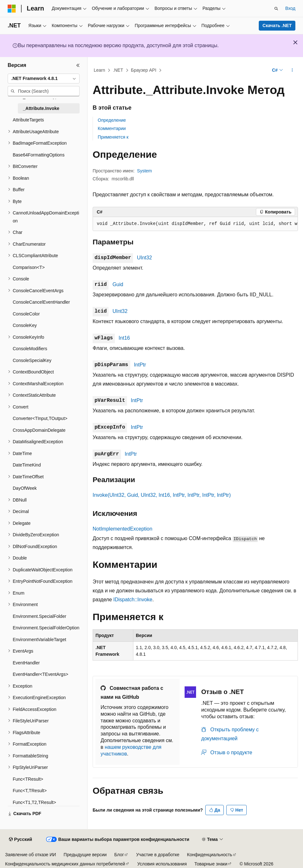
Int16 (124, 338)
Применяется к (113, 137)
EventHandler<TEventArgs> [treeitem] (40, 674)
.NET (118, 70)
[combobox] (44, 79)
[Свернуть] (78, 65)
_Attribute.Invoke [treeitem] (41, 108)
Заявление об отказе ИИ (31, 855)
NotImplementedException (123, 529)
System (145, 171)
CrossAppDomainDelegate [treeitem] (39, 430)
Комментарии (112, 128)
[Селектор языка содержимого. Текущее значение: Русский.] (20, 840)
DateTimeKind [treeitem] (27, 465)
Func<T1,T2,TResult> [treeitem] (34, 802)
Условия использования (162, 864)
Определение (112, 120)
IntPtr (140, 365)
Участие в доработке (158, 855)
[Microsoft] (12, 9)
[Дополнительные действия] (292, 70)
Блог (119, 855)
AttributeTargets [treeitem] (28, 120)
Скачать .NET (277, 25)
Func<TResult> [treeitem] (28, 779)
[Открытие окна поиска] (276, 9)
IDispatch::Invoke (133, 600)
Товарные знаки (211, 864)
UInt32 (144, 258)
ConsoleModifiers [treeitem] (30, 349)
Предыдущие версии (85, 855)
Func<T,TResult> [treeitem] (30, 791)
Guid (118, 284)
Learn (100, 70)
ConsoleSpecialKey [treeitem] (32, 360)
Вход (290, 8)
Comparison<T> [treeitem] (29, 267)
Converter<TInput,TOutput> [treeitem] (40, 418)
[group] (195, 224)
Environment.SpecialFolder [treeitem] (39, 616)
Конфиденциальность (210, 855)
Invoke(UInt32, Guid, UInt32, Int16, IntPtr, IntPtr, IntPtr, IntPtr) (162, 495)
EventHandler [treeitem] (26, 663)
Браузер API (144, 70)
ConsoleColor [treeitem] (26, 314)
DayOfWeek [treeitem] (25, 488)
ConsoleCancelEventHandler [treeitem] (41, 302)
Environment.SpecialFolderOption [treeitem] (46, 628)
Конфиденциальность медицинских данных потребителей (65, 864)
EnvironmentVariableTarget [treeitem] (39, 640)
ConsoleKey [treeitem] (25, 325)
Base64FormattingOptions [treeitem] (39, 155)
